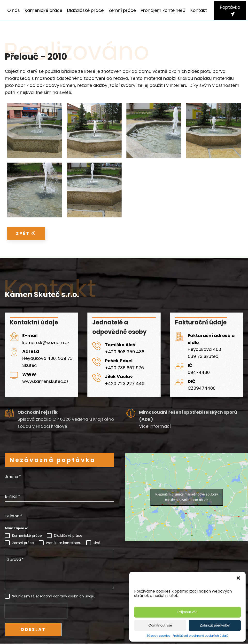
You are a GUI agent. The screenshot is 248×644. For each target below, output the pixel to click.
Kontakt (199, 10)
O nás (14, 10)
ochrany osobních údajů (74, 596)
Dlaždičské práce (85, 10)
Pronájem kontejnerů (163, 10)
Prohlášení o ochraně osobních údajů (201, 636)
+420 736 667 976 (124, 368)
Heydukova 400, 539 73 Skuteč (47, 362)
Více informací (155, 426)
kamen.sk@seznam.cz (46, 343)
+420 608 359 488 (125, 352)
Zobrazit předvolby (215, 625)
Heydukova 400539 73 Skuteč (204, 353)
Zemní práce (122, 10)
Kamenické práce (43, 10)
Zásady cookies (158, 636)
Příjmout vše (187, 612)
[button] (238, 578)
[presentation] (36, 611)
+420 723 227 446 (125, 384)
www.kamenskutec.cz (45, 381)
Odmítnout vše (160, 625)
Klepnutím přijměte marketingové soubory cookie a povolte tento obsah (186, 497)
